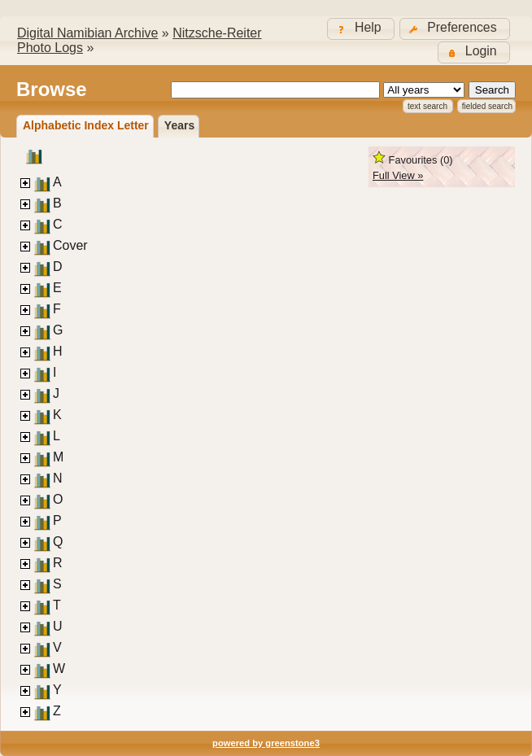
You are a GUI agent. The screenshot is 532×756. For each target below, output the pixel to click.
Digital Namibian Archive (87, 33)
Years (179, 125)
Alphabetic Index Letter (86, 125)
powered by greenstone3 (266, 743)
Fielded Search (487, 106)
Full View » (398, 175)
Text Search (427, 106)
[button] (455, 29)
